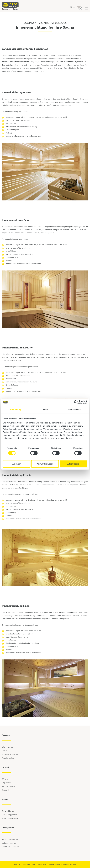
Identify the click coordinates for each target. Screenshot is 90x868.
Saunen (5, 751)
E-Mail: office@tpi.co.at (10, 818)
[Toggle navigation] (86, 8)
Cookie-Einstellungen (55, 864)
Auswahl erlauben (45, 464)
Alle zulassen (73, 464)
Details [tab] (45, 410)
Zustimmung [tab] (16, 410)
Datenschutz (41, 864)
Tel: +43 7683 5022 (8, 811)
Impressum (26, 864)
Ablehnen (17, 464)
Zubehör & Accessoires (10, 754)
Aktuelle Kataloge (8, 758)
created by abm (70, 864)
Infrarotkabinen (7, 747)
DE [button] (72, 7)
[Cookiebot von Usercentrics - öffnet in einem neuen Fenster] (76, 402)
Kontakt (17, 864)
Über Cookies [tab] (74, 410)
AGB (33, 864)
